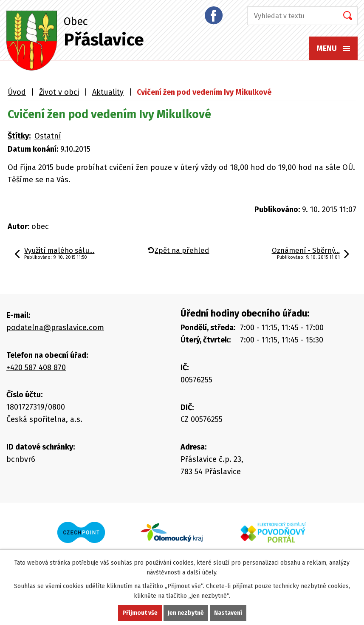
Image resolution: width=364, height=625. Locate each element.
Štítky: (19, 136)
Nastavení (228, 613)
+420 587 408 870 (36, 368)
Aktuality (108, 92)
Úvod (17, 92)
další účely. (202, 573)
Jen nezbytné (186, 613)
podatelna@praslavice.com (55, 328)
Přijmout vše (140, 613)
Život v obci (59, 92)
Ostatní (48, 136)
